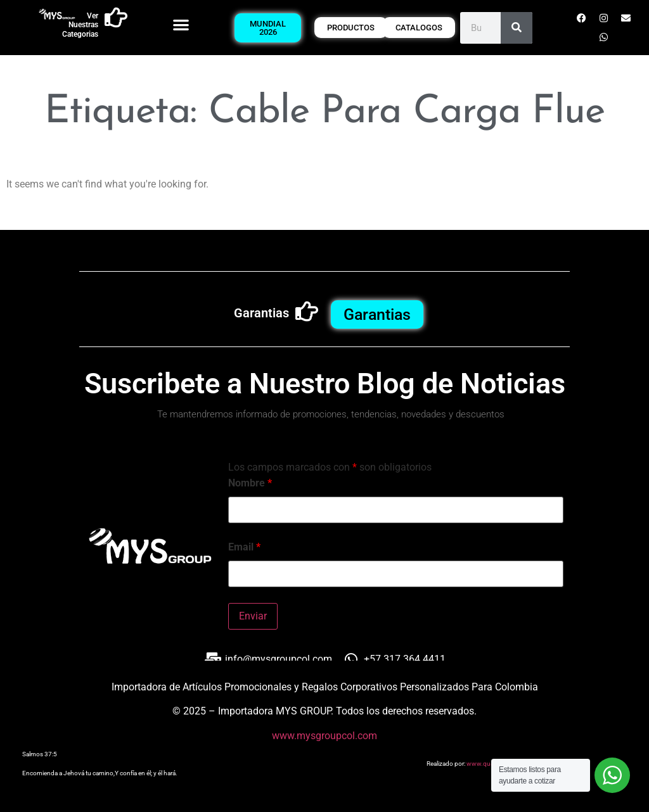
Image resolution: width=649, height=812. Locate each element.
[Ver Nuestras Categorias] (116, 18)
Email (244, 547)
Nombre (250, 483)
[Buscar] (517, 28)
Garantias (261, 313)
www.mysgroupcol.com (324, 736)
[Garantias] (307, 312)
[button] (181, 24)
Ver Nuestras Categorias (80, 25)
